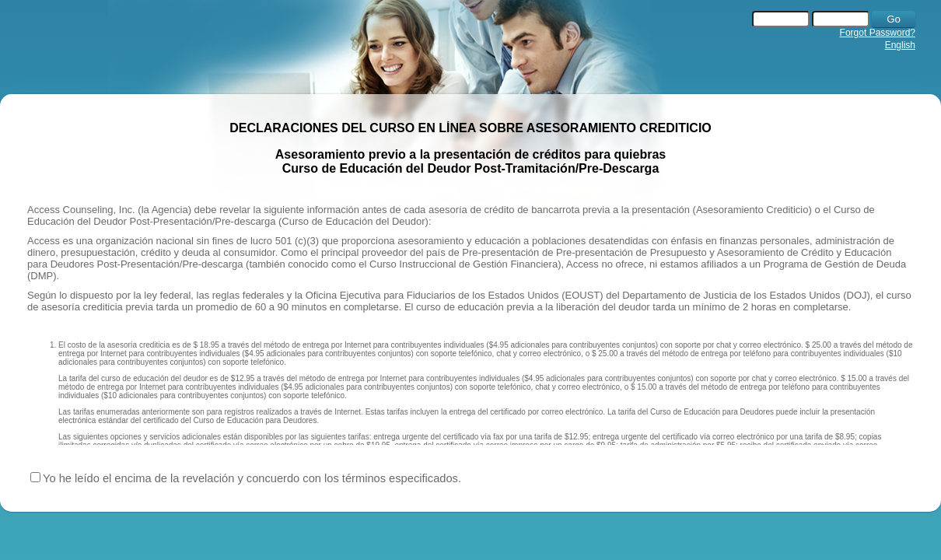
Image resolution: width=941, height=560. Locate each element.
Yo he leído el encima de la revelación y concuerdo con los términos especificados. (252, 478)
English (900, 45)
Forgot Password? (878, 33)
